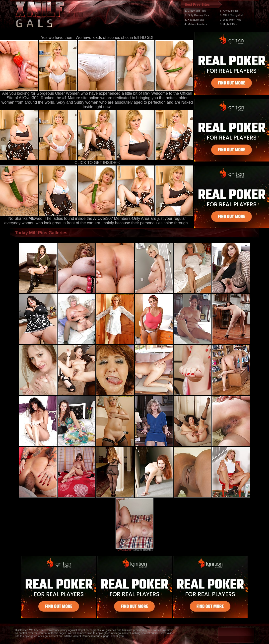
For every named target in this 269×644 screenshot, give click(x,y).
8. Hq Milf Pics (229, 24)
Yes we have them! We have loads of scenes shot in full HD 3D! (97, 38)
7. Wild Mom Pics (231, 20)
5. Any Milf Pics (229, 11)
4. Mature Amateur (196, 24)
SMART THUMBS (143, 550)
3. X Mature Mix (194, 20)
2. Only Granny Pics (197, 15)
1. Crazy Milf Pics (195, 11)
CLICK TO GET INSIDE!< (97, 163)
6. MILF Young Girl (231, 15)
